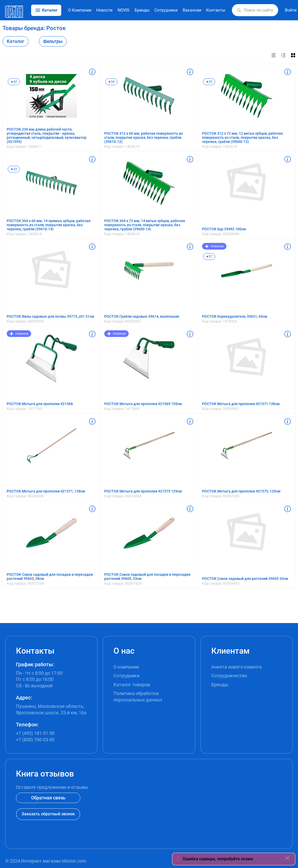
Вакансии (192, 10)
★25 (209, 82)
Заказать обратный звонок (48, 814)
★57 (209, 257)
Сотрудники (166, 10)
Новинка (214, 246)
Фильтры (53, 41)
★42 (14, 82)
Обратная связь (48, 798)
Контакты (216, 10)
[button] (239, 10)
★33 (14, 169)
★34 (111, 82)
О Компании (80, 10)
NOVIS (124, 10)
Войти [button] (291, 10)
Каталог (16, 41)
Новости (104, 10)
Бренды (142, 10)
